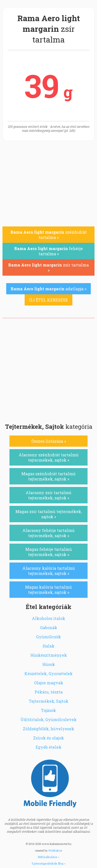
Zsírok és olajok (48, 738)
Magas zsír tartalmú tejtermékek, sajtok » (49, 514)
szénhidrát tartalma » (49, 235)
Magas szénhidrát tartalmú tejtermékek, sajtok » (48, 476)
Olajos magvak (49, 683)
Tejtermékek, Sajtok (49, 701)
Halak (48, 646)
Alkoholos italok (48, 618)
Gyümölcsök (48, 637)
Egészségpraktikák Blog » (49, 863)
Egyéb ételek (48, 747)
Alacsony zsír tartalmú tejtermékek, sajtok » (48, 495)
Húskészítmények (49, 655)
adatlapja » (48, 289)
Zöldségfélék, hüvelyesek (48, 729)
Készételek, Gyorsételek (48, 673)
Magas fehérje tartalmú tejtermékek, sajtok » (49, 552)
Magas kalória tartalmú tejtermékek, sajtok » (48, 590)
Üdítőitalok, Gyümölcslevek (48, 719)
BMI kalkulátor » (48, 857)
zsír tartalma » (48, 267)
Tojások (48, 710)
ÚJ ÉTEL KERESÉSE (48, 300)
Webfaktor (55, 850)
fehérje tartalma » (48, 251)
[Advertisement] (48, 369)
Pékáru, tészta (49, 692)
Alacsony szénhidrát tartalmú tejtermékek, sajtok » (49, 457)
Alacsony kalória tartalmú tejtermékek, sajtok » (49, 571)
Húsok (49, 664)
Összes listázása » (49, 441)
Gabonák (49, 628)
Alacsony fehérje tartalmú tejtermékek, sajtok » (48, 533)
